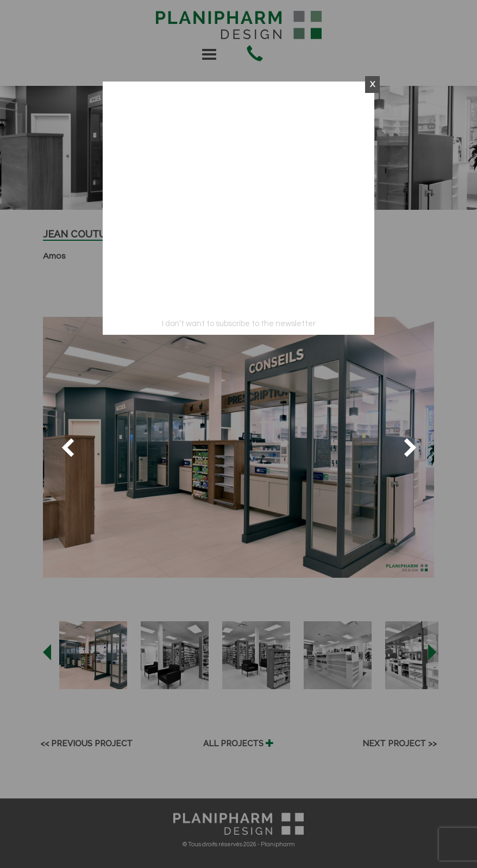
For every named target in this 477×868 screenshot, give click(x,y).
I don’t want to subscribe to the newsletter (239, 324)
